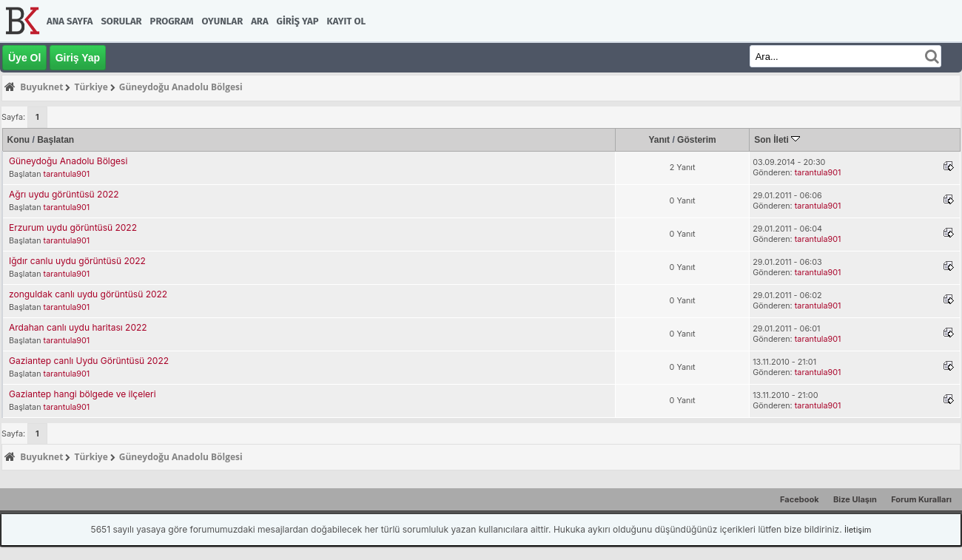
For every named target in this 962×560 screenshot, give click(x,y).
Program (172, 21)
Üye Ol (24, 58)
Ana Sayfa (70, 21)
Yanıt (659, 140)
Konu (19, 140)
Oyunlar (223, 21)
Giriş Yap (298, 21)
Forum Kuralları (921, 499)
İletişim (858, 530)
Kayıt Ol (346, 21)
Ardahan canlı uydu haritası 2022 (78, 327)
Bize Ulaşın (855, 499)
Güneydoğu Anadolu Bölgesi (68, 161)
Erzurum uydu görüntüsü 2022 (73, 227)
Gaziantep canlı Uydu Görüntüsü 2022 (89, 361)
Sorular (121, 21)
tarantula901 (67, 174)
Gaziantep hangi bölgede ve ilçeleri (83, 394)
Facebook (800, 499)
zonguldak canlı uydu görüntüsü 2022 (88, 294)
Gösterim (697, 140)
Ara (259, 21)
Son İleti (777, 140)
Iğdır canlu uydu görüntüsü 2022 (77, 261)
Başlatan (55, 140)
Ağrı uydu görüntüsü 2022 (64, 194)
